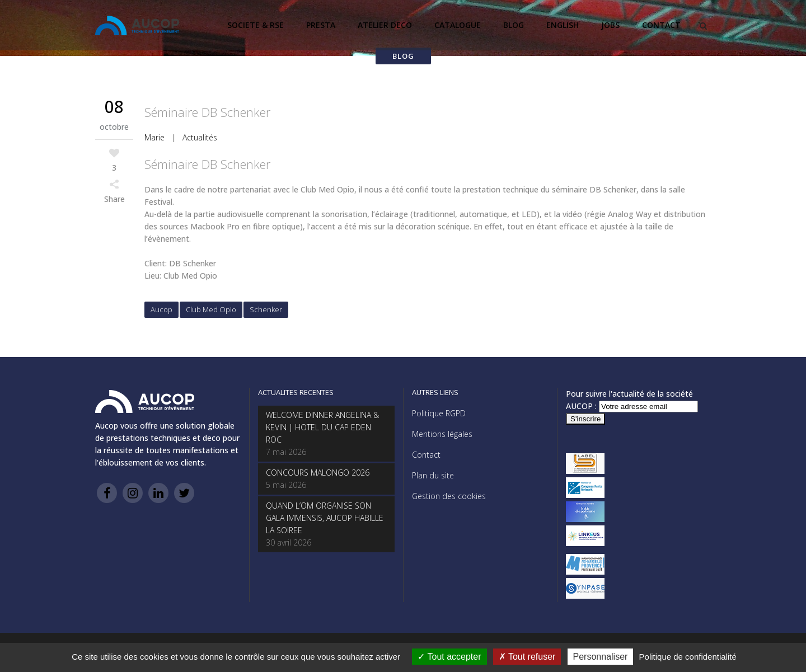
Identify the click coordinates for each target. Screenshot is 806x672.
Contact (426, 455)
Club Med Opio (211, 309)
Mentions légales (442, 434)
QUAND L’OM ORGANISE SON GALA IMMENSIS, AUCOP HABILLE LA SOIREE (325, 518)
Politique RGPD (439, 413)
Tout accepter (449, 657)
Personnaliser (601, 657)
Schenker (266, 309)
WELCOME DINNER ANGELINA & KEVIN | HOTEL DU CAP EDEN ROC (322, 427)
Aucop (161, 309)
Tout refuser (527, 657)
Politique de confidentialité (688, 657)
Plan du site (433, 475)
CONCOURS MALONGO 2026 (318, 473)
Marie (154, 137)
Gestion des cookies (449, 496)
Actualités (200, 137)
